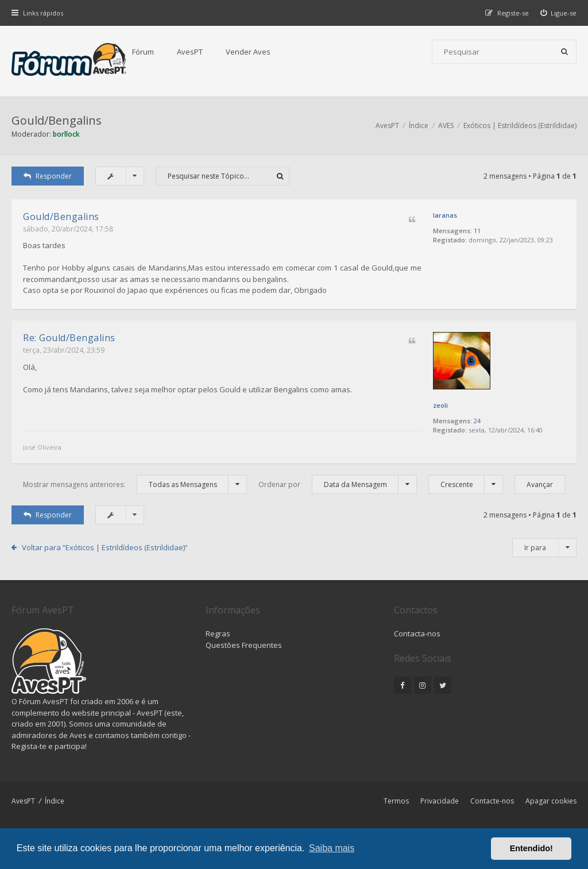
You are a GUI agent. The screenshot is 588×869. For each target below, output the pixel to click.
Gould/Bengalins (57, 120)
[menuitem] (559, 13)
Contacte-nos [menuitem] (492, 801)
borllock (66, 134)
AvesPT (190, 52)
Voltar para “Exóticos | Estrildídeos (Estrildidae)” (105, 547)
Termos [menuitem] (396, 801)
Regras (218, 634)
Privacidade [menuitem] (440, 801)
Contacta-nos (417, 634)
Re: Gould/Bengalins (69, 338)
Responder (48, 176)
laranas (445, 215)
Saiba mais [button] (332, 848)
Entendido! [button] (531, 848)
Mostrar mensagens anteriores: (135, 484)
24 (477, 421)
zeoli (440, 405)
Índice (55, 801)
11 (477, 231)
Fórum (143, 52)
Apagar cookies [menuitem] (551, 801)
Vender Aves (248, 52)
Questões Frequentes (244, 645)
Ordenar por (338, 484)
